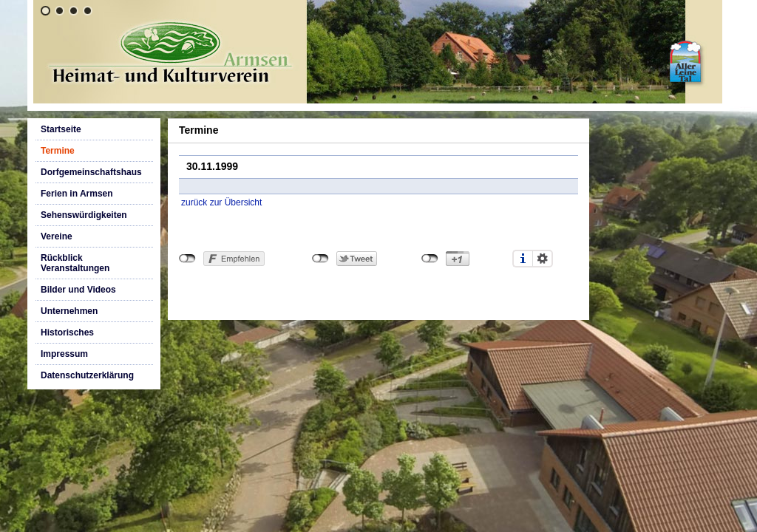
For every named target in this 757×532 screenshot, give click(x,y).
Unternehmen (69, 311)
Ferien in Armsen (77, 194)
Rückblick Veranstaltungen (75, 263)
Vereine (57, 236)
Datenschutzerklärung (87, 375)
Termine (58, 151)
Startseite (61, 129)
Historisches (67, 332)
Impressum (64, 354)
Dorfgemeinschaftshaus (91, 172)
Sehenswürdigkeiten (84, 215)
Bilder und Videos (78, 290)
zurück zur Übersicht (221, 202)
